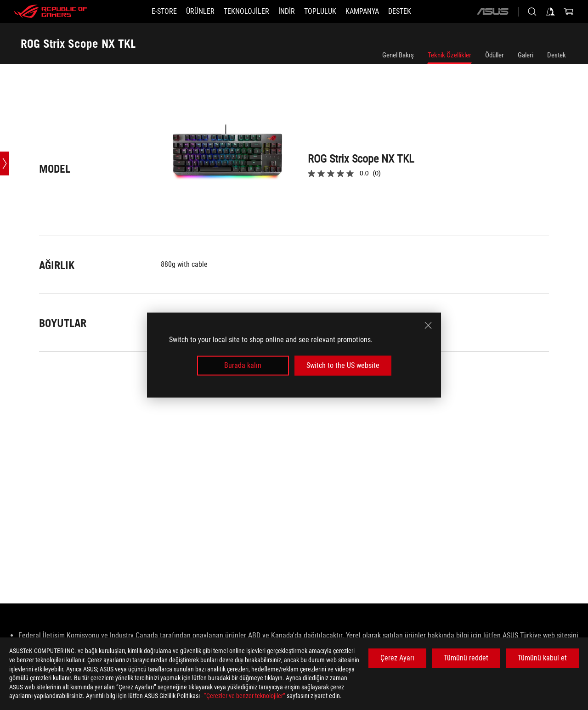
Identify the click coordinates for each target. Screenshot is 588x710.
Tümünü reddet (466, 658)
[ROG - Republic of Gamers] (51, 11)
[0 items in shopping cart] (569, 11)
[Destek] (400, 11)
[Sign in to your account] (550, 11)
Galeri (526, 55)
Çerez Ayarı (397, 658)
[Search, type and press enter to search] (532, 11)
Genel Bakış (398, 55)
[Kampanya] (362, 11)
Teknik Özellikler (449, 55)
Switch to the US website (343, 365)
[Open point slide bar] (5, 163)
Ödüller (495, 55)
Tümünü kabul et (542, 658)
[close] (428, 326)
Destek (557, 55)
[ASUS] (492, 11)
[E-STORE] (164, 11)
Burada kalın (243, 365)
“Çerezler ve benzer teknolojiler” (245, 696)
